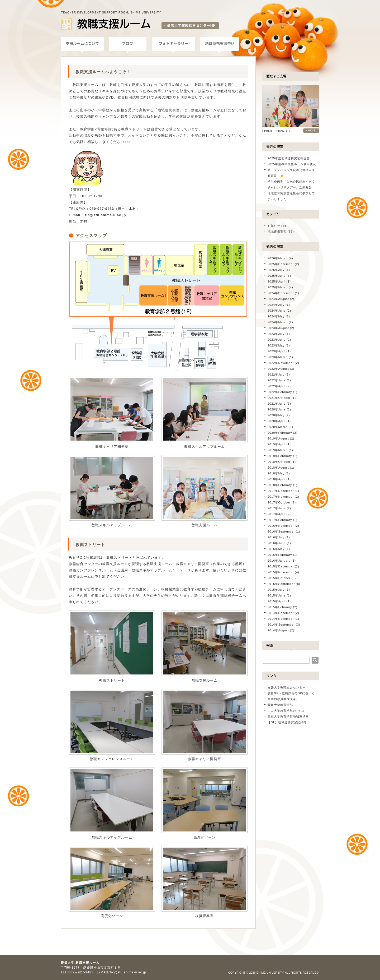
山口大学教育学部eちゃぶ (286, 711)
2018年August (278, 468)
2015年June (277, 595)
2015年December (281, 566)
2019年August (278, 438)
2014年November (281, 619)
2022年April (276, 386)
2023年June (277, 340)
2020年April (276, 421)
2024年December (281, 293)
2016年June (277, 543)
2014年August (278, 630)
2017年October (279, 502)
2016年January (279, 561)
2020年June (277, 409)
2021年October (279, 398)
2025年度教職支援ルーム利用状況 (292, 164)
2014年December (281, 613)
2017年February (280, 520)
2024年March (278, 322)
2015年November (281, 572)
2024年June (277, 311)
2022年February (280, 392)
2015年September (281, 584)
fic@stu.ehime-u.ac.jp (105, 215)
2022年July (276, 375)
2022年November (281, 363)
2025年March (278, 287)
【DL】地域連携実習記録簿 (287, 722)
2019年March (278, 450)
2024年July (276, 305)
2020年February (280, 433)
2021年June (277, 404)
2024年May (276, 316)
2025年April (276, 281)
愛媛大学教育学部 (280, 705)
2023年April (276, 351)
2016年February (280, 555)
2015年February (280, 607)
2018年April (276, 479)
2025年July (276, 270)
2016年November (281, 526)
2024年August (278, 299)
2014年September (281, 625)
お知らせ (274, 226)
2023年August (278, 328)
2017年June (277, 508)
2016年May (276, 549)
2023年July (276, 334)
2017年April (276, 514)
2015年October (279, 578)
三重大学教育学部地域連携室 (288, 716)
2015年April (276, 601)
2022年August (278, 369)
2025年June (277, 276)
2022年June (277, 380)
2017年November (281, 497)
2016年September (281, 531)
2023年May (276, 345)
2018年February (280, 485)
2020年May (276, 415)
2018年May (276, 473)
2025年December (281, 264)
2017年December (281, 491)
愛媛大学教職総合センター (287, 687)
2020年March (278, 427)
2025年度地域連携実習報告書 (289, 158)
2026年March (278, 258)
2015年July (276, 590)
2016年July (276, 537)
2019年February (280, 456)
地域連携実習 (277, 232)
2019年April (276, 444)
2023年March (278, 357)
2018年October (279, 462)
